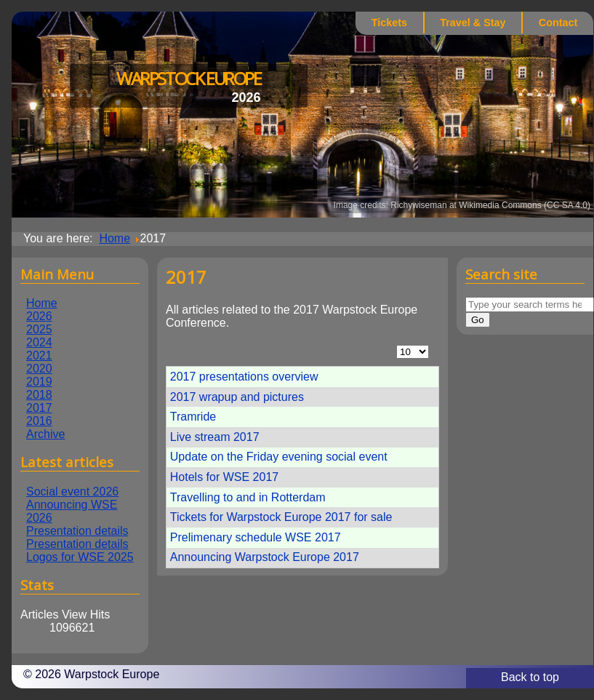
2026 (39, 316)
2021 (39, 355)
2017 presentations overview (244, 377)
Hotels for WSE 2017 (224, 477)
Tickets (389, 23)
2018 (39, 395)
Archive (45, 434)
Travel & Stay (473, 23)
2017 (39, 408)
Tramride (193, 417)
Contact (558, 23)
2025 (39, 329)
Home (42, 303)
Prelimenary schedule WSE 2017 (256, 537)
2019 (39, 382)
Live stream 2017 (215, 437)
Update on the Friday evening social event (279, 457)
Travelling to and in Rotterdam (248, 497)
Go (478, 320)
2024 (39, 342)
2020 (39, 369)
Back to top (530, 677)
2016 (39, 421)
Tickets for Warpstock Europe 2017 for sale (281, 517)
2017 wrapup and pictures (237, 397)
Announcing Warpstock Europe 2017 (265, 557)
